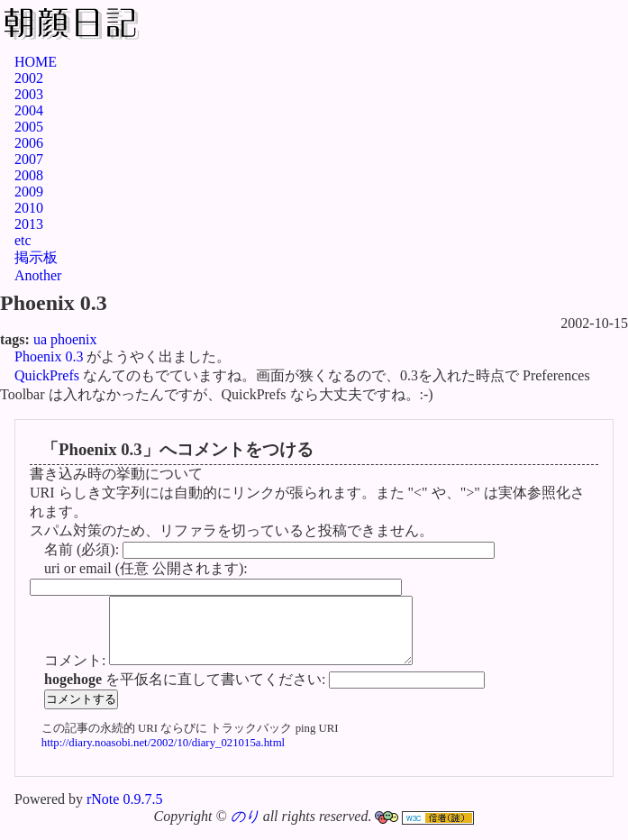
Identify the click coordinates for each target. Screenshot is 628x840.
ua (40, 339)
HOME (36, 62)
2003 (29, 94)
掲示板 (36, 257)
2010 (29, 208)
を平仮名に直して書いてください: (187, 693)
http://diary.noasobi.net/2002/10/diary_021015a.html (163, 756)
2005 (29, 127)
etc (23, 240)
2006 (29, 143)
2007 (29, 159)
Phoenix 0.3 (49, 356)
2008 (29, 175)
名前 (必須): (83, 549)
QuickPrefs (47, 375)
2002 (29, 78)
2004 (29, 110)
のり (245, 830)
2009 (29, 192)
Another (38, 275)
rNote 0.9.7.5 (124, 813)
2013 (29, 224)
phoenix (74, 339)
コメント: (77, 674)
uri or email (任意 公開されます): (146, 568)
